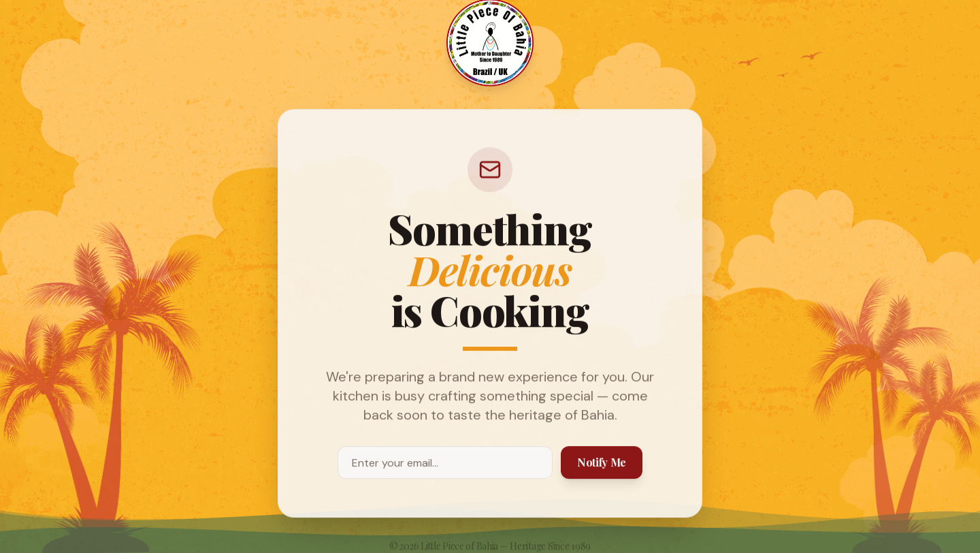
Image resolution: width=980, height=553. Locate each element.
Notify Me (602, 462)
